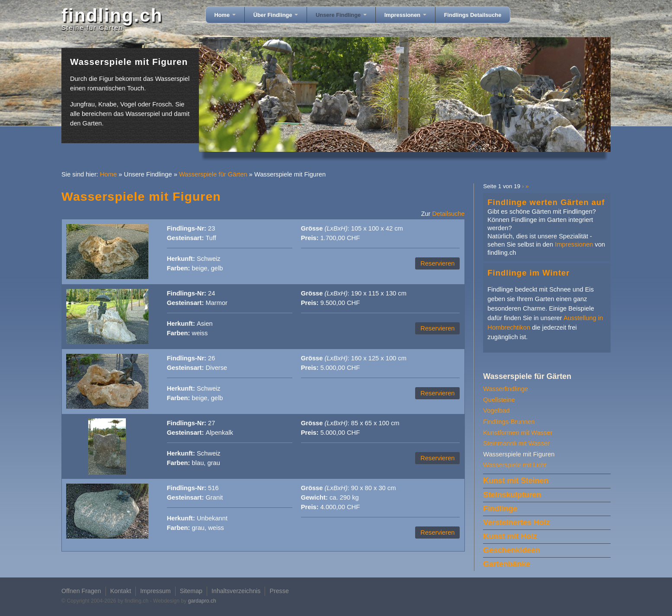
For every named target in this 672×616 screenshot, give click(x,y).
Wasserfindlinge (506, 389)
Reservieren (437, 263)
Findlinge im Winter (528, 273)
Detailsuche (448, 214)
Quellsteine (499, 400)
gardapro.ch (202, 601)
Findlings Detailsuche (473, 15)
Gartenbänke (507, 564)
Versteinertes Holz (516, 523)
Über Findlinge (276, 15)
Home (225, 15)
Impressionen (405, 15)
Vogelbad (496, 411)
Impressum (155, 591)
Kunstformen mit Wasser (518, 433)
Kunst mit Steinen (516, 481)
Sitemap (191, 591)
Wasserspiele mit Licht (515, 465)
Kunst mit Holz (510, 536)
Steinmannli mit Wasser (516, 443)
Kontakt (121, 591)
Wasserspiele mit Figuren (519, 454)
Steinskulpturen (512, 495)
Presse (279, 591)
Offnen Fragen (81, 591)
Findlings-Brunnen (509, 422)
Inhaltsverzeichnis (236, 591)
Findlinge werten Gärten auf (546, 202)
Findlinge (500, 509)
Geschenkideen (511, 550)
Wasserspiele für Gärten (213, 174)
